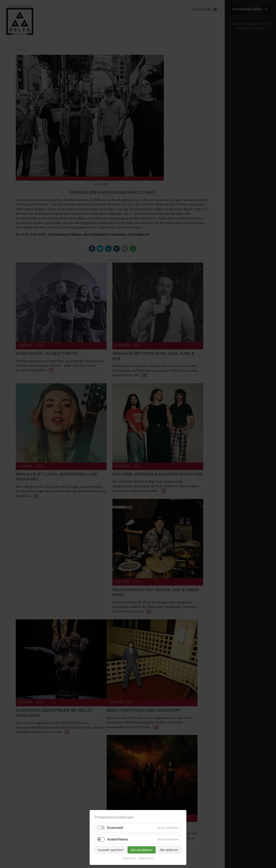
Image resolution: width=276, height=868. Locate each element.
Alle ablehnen (169, 850)
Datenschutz (146, 858)
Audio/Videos (118, 839)
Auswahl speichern (111, 850)
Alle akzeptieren (142, 850)
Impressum (129, 858)
